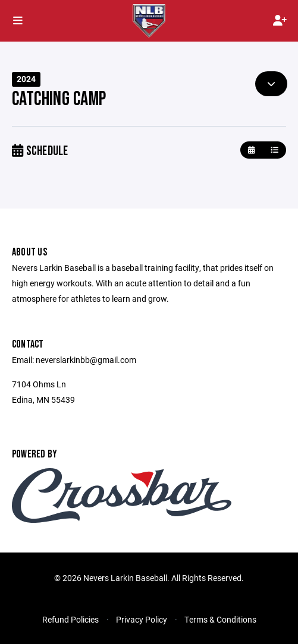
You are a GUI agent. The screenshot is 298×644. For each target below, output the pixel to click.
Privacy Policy (142, 619)
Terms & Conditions (220, 619)
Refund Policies (70, 619)
